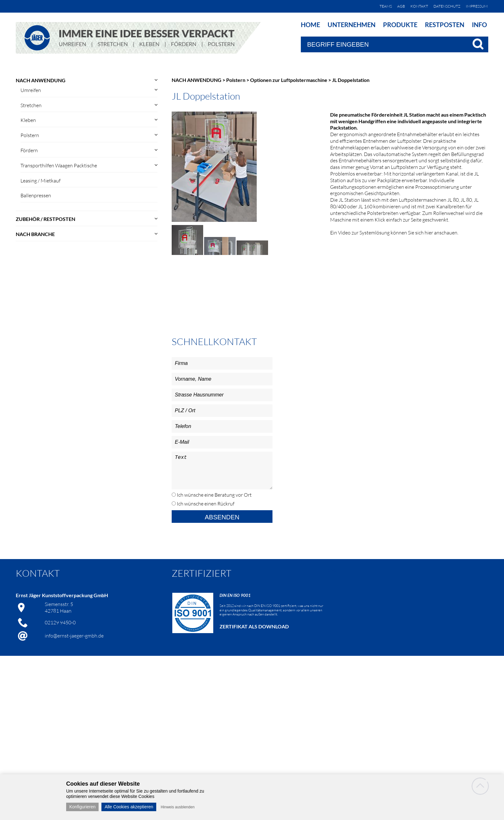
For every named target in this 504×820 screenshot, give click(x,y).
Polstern (30, 135)
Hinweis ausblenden (178, 807)
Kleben (28, 120)
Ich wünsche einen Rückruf (205, 504)
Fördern (29, 150)
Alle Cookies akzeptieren (129, 807)
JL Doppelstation (351, 80)
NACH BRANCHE (35, 234)
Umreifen (31, 90)
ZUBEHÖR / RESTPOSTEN (46, 219)
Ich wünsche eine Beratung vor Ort (214, 495)
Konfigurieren (82, 807)
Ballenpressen (36, 195)
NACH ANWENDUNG (41, 80)
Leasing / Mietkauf (40, 181)
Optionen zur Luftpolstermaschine (289, 80)
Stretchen (31, 105)
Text (222, 471)
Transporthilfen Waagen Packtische (59, 165)
